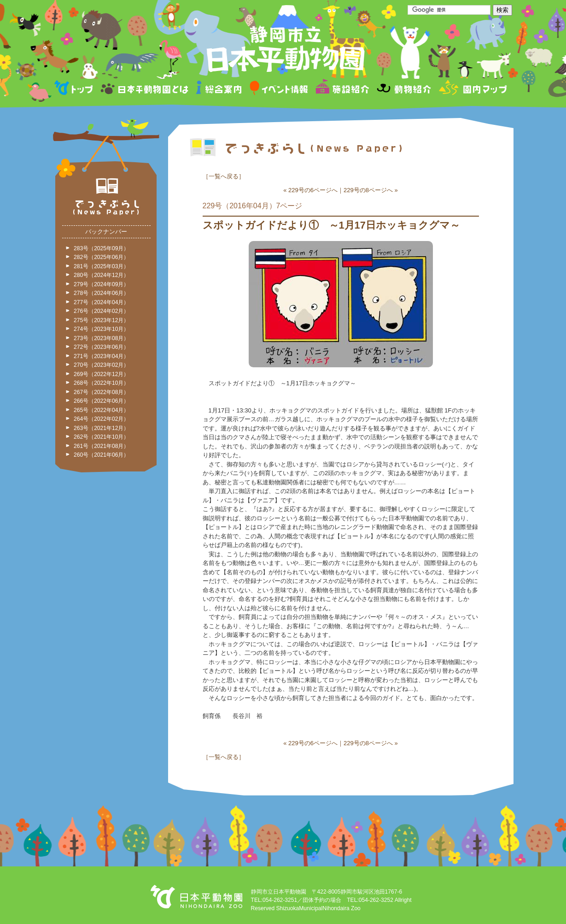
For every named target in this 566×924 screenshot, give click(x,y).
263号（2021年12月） (101, 428)
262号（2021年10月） (101, 437)
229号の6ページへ (313, 190)
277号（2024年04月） (101, 302)
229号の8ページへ (368, 190)
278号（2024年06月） (101, 293)
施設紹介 (342, 89)
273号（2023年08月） (101, 338)
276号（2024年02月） (101, 311)
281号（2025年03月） (101, 266)
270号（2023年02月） (101, 365)
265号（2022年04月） (101, 410)
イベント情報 (279, 89)
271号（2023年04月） (101, 356)
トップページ (75, 89)
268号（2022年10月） (101, 383)
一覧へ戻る (224, 176)
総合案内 (219, 89)
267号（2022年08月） (101, 392)
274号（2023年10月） (101, 329)
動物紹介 (404, 89)
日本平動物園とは (145, 89)
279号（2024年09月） (101, 284)
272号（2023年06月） (101, 347)
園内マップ (472, 89)
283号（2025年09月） (101, 248)
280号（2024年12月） (101, 275)
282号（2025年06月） (101, 257)
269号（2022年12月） (101, 374)
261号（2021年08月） (101, 446)
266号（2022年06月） (101, 401)
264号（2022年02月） (101, 419)
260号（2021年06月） (101, 455)
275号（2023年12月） (101, 320)
